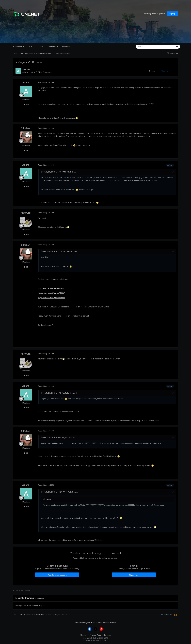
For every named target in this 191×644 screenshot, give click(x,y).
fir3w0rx (26, 213)
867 (26, 235)
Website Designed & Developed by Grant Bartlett (95, 623)
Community (53, 47)
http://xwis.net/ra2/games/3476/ (51, 298)
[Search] (149, 47)
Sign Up (172, 14)
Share (152, 71)
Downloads (18, 47)
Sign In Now (134, 575)
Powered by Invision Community (95, 640)
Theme (84, 635)
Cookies (108, 635)
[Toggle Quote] (42, 172)
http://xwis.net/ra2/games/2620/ (51, 293)
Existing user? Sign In (154, 14)
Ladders (40, 47)
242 (26, 105)
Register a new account (57, 575)
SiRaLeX (26, 128)
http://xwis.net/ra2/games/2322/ (51, 288)
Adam (28, 69)
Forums (66, 47)
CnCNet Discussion (44, 72)
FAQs (30, 47)
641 (26, 150)
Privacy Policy (96, 635)
